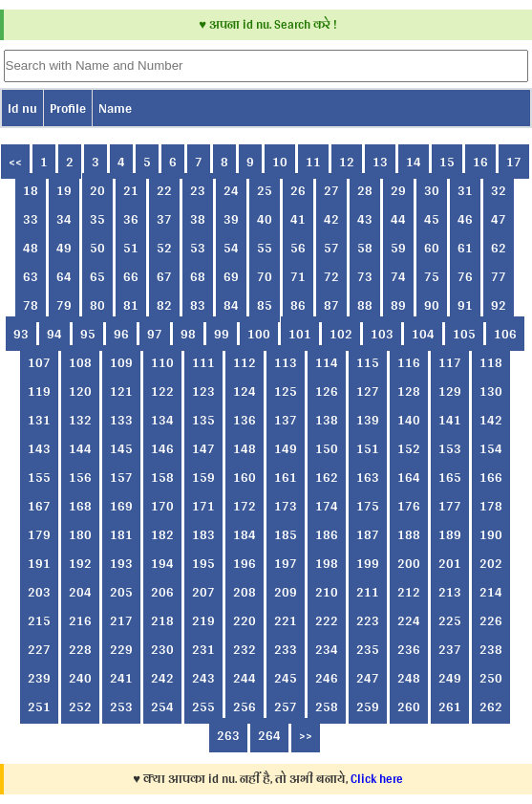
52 (164, 248)
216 (80, 620)
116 (409, 362)
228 (80, 649)
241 (121, 678)
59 (398, 248)
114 (327, 362)
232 (245, 649)
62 (499, 248)
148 (245, 448)
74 (398, 276)
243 (203, 678)
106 (505, 334)
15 (447, 162)
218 (162, 620)
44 (398, 219)
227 (39, 649)
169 (121, 506)
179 (39, 534)
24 (231, 190)
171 (203, 506)
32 (499, 190)
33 (31, 219)
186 (327, 534)
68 (198, 276)
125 (286, 391)
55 (265, 248)
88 (365, 305)
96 (121, 334)
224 (409, 620)
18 (31, 190)
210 (327, 592)
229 (121, 649)
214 (491, 592)
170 (162, 506)
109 (121, 362)
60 (432, 248)
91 (465, 305)
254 (162, 706)
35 (97, 219)
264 (269, 735)
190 (491, 534)
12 (347, 162)
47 (499, 219)
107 (39, 362)
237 (450, 649)
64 (64, 276)
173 (286, 506)
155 (39, 477)
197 (286, 563)
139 (368, 420)
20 (97, 190)
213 (450, 592)
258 (327, 706)
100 (259, 334)
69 (231, 276)
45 (432, 219)
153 (450, 448)
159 (203, 477)
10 (280, 162)
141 (450, 420)
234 (327, 649)
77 (499, 276)
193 (121, 563)
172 (245, 506)
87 (331, 305)
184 (245, 534)
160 (245, 477)
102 (341, 334)
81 (131, 305)
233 (286, 649)
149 (286, 448)
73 (365, 276)
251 (39, 706)
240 (80, 678)
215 (39, 620)
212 (409, 592)
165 (450, 477)
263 (228, 735)
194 (162, 563)
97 (155, 334)
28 (365, 190)
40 (265, 219)
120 (80, 391)
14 (414, 162)
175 (368, 506)
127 (368, 391)
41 (298, 219)
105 (464, 334)
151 (368, 448)
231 (203, 649)
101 (300, 334)
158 (162, 477)
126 (327, 391)
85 (265, 305)
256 (245, 706)
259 (368, 706)
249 (450, 678)
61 (465, 248)
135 (203, 420)
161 (286, 477)
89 (398, 305)
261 (450, 706)
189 (450, 534)
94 (54, 334)
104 (423, 334)
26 (298, 190)
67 (164, 276)
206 (162, 592)
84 (231, 305)
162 (327, 477)
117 (450, 362)
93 (21, 334)
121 (121, 391)
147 (203, 448)
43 (365, 219)
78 (31, 305)
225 (450, 620)
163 (368, 477)
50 (97, 248)
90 (432, 305)
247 (368, 678)
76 (465, 276)
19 (64, 190)
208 (245, 592)
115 (368, 362)
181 (121, 534)
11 (313, 162)
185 (286, 534)
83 (198, 305)
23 (198, 190)
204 (80, 592)
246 (327, 678)
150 (327, 448)
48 (31, 248)
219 (203, 620)
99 (222, 334)
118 (491, 362)
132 (80, 420)
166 (491, 477)
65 (97, 276)
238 (491, 649)
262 (491, 706)
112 (245, 362)
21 (131, 190)
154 (491, 448)
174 (327, 506)
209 (286, 592)
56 (298, 248)
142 (491, 420)
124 (245, 391)
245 (286, 678)
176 (409, 506)
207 (203, 592)
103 (382, 334)
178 (491, 506)
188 (409, 534)
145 (121, 448)
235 (368, 649)
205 (121, 592)
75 (432, 276)
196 (245, 563)
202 (491, 563)
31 (465, 190)
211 (368, 592)
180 (80, 534)
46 (465, 219)
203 (39, 592)
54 (231, 248)
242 (162, 678)
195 (203, 563)
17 (514, 162)
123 (203, 391)
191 (39, 563)
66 (131, 276)
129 (450, 391)
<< (15, 162)
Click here (377, 779)
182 (162, 534)
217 (121, 620)
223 (368, 620)
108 (80, 362)
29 (398, 190)
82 (164, 305)
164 (409, 477)
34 (64, 219)
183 (203, 534)
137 (286, 420)
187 (368, 534)
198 (327, 563)
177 (450, 506)
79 (64, 305)
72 (331, 276)
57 (331, 248)
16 (480, 162)
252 (80, 706)
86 (298, 305)
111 (203, 362)
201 (450, 563)
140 (409, 420)
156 (80, 477)
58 (365, 248)
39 (231, 219)
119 (39, 391)
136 (245, 420)
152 (409, 448)
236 (409, 649)
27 (331, 190)
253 (121, 706)
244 (245, 678)
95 (88, 334)
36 (131, 219)
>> (306, 735)
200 (409, 563)
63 (31, 276)
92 (499, 305)
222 (327, 620)
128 (409, 391)
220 (245, 620)
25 (265, 190)
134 (162, 420)
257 (286, 706)
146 (162, 448)
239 (39, 678)
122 (162, 391)
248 (409, 678)
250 (491, 678)
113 (286, 362)
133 (121, 420)
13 (380, 162)
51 (131, 248)
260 (409, 706)
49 (64, 248)
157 (121, 477)
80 (97, 305)
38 (198, 219)
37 (164, 219)
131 (39, 420)
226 (491, 620)
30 (432, 190)
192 (80, 563)
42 (331, 219)
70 (265, 276)
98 (188, 334)
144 (80, 448)
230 (162, 649)
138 (327, 420)
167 (39, 506)
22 (164, 190)
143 (39, 448)
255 (203, 706)
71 (298, 276)
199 (368, 563)
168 (80, 506)
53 (198, 248)
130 (491, 391)
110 (162, 362)
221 (286, 620)
